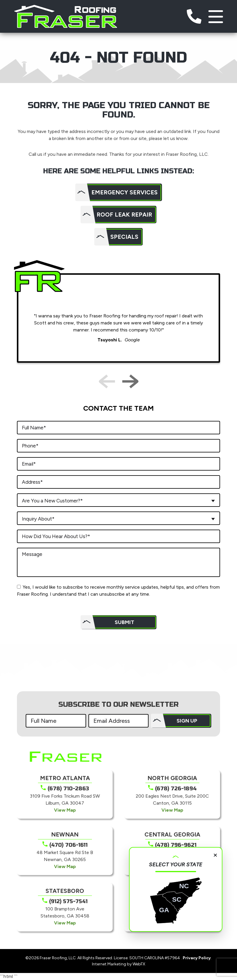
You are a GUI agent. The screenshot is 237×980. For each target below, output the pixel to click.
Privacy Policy (197, 958)
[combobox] (118, 500)
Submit (124, 622)
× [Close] (215, 855)
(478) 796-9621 (176, 845)
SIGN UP (187, 721)
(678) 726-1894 (176, 789)
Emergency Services (124, 192)
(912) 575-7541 (68, 901)
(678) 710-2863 (68, 789)
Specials (124, 237)
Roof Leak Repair (124, 215)
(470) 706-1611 (68, 845)
